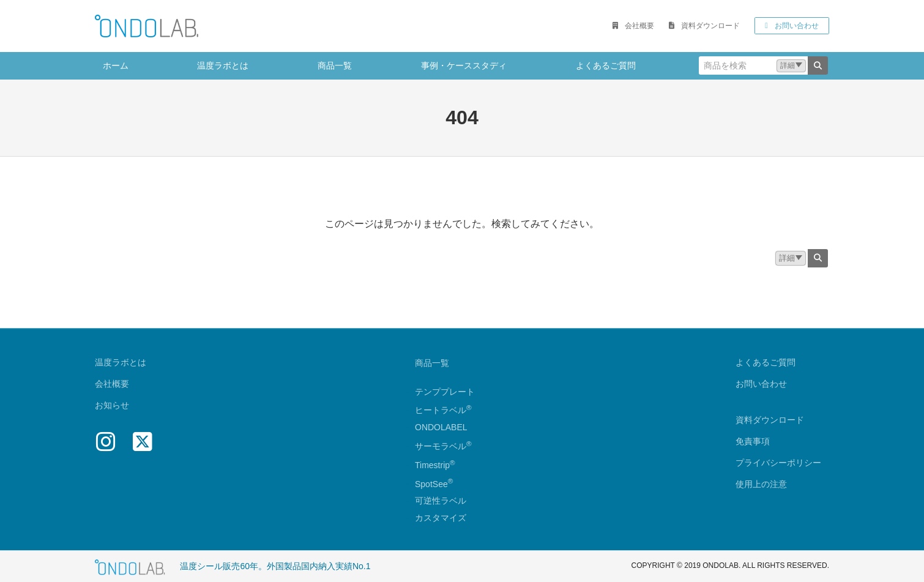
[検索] (818, 65)
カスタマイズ (441, 518)
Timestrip (432, 465)
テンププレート (445, 392)
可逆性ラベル (441, 501)
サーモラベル (443, 446)
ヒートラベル (443, 411)
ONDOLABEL (441, 428)
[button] (633, 26)
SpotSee (431, 484)
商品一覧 (432, 363)
